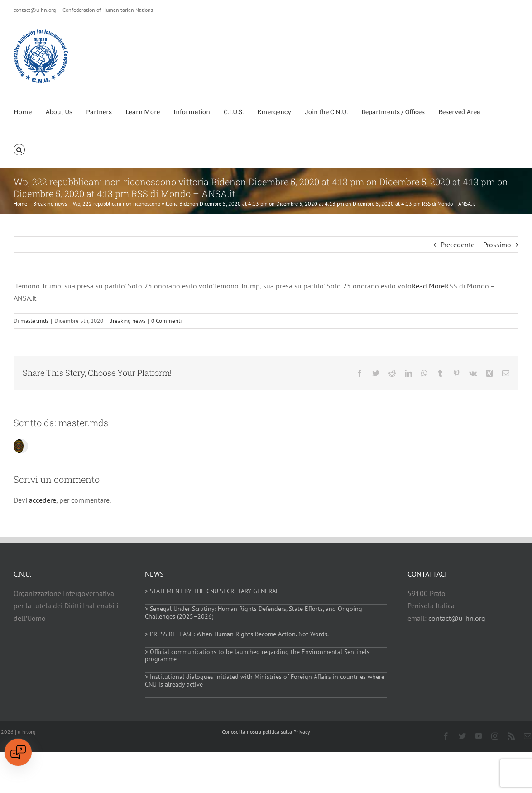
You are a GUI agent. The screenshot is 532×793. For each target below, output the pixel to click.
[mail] (527, 736)
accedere (43, 500)
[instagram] (495, 736)
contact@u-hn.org (457, 618)
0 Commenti (166, 321)
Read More (428, 286)
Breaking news (127, 321)
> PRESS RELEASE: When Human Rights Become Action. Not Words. (237, 634)
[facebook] (446, 736)
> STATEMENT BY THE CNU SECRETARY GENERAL (212, 591)
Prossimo (497, 245)
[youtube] (479, 736)
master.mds (34, 321)
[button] (19, 149)
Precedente (458, 245)
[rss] (511, 736)
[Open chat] (18, 752)
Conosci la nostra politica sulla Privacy (266, 732)
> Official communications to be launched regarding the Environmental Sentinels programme (257, 656)
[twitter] (462, 736)
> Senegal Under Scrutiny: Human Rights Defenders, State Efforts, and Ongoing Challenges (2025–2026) (254, 613)
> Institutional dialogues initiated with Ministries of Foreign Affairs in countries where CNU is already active (265, 680)
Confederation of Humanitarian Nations (108, 10)
